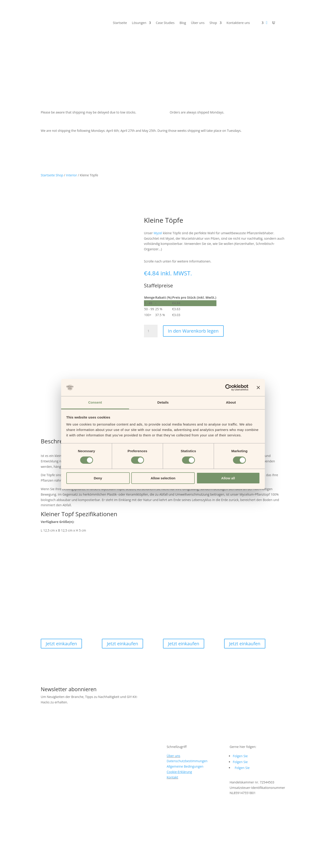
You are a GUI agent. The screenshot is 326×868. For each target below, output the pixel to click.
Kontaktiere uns (238, 23)
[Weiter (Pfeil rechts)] (6, 866)
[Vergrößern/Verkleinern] (2, 861)
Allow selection (163, 478)
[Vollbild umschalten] (6, 861)
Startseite (120, 23)
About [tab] (231, 402)
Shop (213, 23)
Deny (98, 478)
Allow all (228, 478)
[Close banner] (258, 388)
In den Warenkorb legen (193, 331)
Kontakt (172, 715)
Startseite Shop (52, 175)
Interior (71, 175)
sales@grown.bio (53, 826)
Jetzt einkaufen (61, 582)
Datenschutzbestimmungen (187, 699)
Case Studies (165, 23)
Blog (183, 23)
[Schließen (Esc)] (15, 861)
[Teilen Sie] (11, 861)
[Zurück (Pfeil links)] (2, 866)
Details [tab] (163, 402)
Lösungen (139, 23)
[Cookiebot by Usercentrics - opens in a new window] (229, 388)
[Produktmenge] (151, 331)
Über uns (198, 23)
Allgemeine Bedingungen (185, 704)
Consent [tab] (95, 402)
